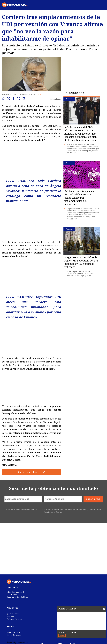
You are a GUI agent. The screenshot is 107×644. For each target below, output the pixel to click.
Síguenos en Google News (17, 553)
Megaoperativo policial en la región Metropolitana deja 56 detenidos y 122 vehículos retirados (81, 262)
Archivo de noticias (14, 591)
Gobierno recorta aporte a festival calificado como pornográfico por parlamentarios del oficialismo (80, 197)
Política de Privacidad (15, 575)
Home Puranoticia (13, 589)
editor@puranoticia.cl (15, 548)
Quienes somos (13, 570)
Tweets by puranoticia (17, 599)
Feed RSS (10, 573)
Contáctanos (11, 550)
